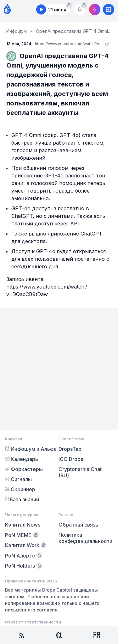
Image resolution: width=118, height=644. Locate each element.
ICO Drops (71, 459)
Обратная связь (78, 525)
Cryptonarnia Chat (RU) (80, 472)
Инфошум (17, 31)
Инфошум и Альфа (31, 449)
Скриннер (20, 489)
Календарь (22, 459)
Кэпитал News (23, 525)
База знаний (22, 499)
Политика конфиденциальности (85, 538)
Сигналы (18, 479)
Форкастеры (24, 469)
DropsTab (70, 449)
